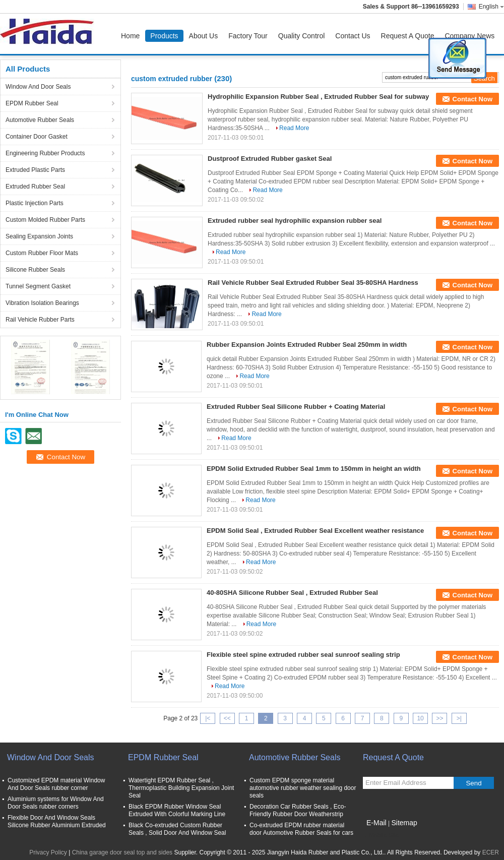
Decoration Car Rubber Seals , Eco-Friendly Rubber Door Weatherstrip (298, 810)
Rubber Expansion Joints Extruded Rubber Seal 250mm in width (307, 345)
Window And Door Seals (38, 87)
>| (459, 718)
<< (227, 718)
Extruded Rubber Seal (35, 187)
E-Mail (376, 823)
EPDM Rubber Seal (32, 103)
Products (164, 36)
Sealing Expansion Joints (39, 236)
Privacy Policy (48, 852)
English (491, 7)
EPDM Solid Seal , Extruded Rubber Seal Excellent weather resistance (315, 531)
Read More (294, 128)
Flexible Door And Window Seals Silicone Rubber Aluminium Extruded (57, 821)
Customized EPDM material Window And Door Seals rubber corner (56, 784)
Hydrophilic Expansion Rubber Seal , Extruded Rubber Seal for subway (318, 97)
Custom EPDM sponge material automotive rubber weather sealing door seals (303, 788)
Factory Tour (248, 36)
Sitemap (404, 823)
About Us (204, 36)
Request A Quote (408, 36)
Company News (469, 36)
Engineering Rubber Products (45, 153)
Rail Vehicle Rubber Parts (40, 320)
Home (130, 36)
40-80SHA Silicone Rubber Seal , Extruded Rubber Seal (292, 593)
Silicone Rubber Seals (35, 270)
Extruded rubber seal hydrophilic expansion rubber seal (295, 221)
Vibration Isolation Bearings (42, 303)
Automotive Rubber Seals (40, 120)
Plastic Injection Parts (35, 203)
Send (474, 783)
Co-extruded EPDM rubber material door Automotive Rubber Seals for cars (301, 829)
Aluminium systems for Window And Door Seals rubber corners (56, 803)
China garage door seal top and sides (122, 852)
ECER (491, 852)
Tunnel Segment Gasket (38, 286)
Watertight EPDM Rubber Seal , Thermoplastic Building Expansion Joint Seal (181, 788)
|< (208, 718)
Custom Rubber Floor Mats (42, 253)
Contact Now (472, 99)
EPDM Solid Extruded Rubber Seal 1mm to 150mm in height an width (314, 469)
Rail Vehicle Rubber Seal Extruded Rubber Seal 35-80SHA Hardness (313, 283)
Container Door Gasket (37, 137)
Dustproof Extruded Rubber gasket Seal (270, 159)
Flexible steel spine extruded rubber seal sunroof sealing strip (303, 655)
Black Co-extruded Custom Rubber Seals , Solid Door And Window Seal (177, 829)
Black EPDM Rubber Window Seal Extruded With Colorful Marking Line (177, 810)
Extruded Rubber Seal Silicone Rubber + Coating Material (296, 407)
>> (439, 718)
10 (420, 718)
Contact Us (353, 36)
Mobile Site (381, 835)
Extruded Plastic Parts (35, 170)
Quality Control (302, 36)
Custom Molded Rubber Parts (45, 220)
